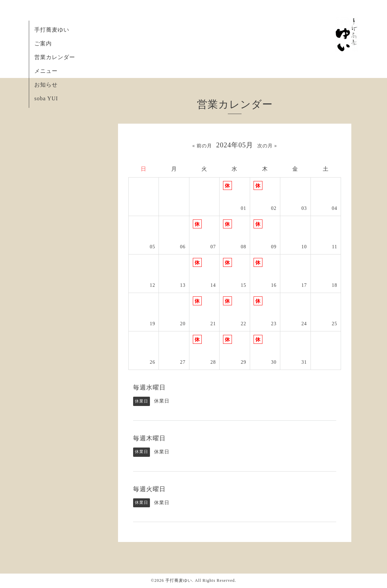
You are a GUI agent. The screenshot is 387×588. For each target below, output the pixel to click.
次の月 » (267, 146)
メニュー (46, 71)
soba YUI (46, 98)
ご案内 (43, 43)
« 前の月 (202, 146)
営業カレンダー (55, 57)
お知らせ (46, 85)
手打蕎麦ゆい (52, 30)
